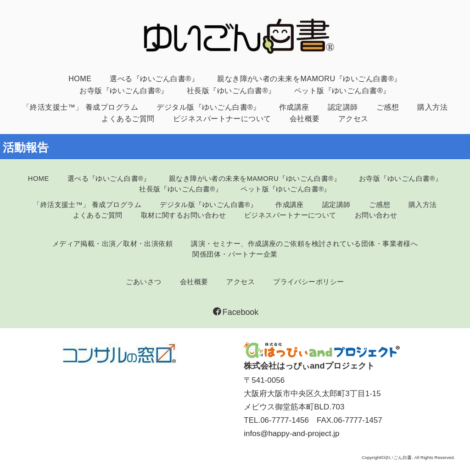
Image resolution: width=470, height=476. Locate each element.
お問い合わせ (376, 215)
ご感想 (388, 107)
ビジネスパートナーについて (222, 118)
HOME (80, 78)
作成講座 (294, 107)
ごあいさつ (143, 282)
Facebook (236, 312)
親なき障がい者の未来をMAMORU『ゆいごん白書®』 (309, 78)
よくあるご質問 (128, 118)
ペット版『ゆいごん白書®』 (342, 90)
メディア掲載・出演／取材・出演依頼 (113, 244)
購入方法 (432, 107)
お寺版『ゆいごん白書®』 (124, 90)
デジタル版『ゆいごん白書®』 (209, 107)
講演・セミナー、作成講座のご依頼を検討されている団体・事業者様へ (304, 244)
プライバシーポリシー (308, 282)
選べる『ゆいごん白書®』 (154, 78)
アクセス (353, 118)
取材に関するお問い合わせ (183, 215)
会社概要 (305, 118)
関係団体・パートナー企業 (235, 254)
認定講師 (343, 107)
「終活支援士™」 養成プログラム (80, 107)
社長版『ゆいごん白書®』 (231, 90)
